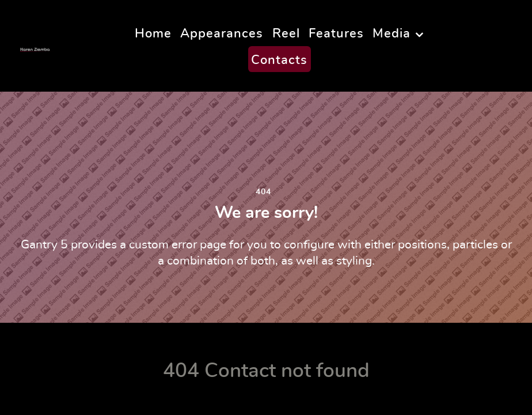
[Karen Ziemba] (40, 46)
